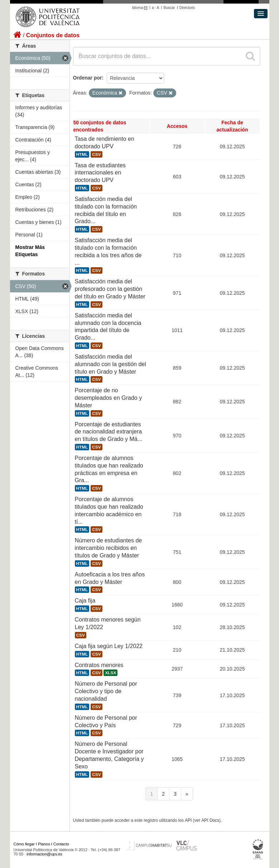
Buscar (169, 8)
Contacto (61, 844)
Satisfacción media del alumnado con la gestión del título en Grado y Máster (110, 364)
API (188, 820)
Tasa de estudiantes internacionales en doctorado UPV (100, 173)
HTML (82, 154)
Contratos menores (99, 665)
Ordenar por (88, 78)
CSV (96, 154)
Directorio (187, 8)
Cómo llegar (24, 844)
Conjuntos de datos (53, 35)
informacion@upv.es (44, 854)
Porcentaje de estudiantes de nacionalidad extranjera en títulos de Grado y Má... (109, 432)
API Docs (210, 820)
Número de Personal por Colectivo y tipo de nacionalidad (106, 691)
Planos (44, 844)
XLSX (110, 673)
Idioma (141, 8)
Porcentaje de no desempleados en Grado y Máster (109, 398)
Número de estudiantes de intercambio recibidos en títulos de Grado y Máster (109, 548)
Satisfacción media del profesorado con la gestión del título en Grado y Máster (110, 289)
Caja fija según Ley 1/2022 (109, 646)
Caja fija (85, 601)
